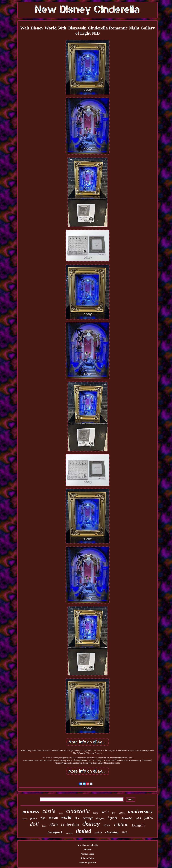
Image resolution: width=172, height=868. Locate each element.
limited (83, 831)
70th (43, 818)
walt (105, 812)
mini (138, 818)
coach (25, 819)
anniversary (140, 811)
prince (34, 818)
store (107, 825)
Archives (88, 850)
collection (70, 825)
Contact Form (87, 854)
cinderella (78, 811)
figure (61, 813)
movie (53, 818)
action (98, 832)
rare (125, 832)
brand (96, 813)
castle (49, 811)
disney (91, 824)
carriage (88, 818)
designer (100, 818)
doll (34, 824)
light (44, 826)
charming (112, 832)
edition (121, 824)
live (114, 813)
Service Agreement (87, 862)
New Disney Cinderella (88, 845)
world (66, 817)
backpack (55, 832)
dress (122, 813)
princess (31, 811)
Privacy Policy (88, 858)
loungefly (139, 825)
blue (77, 818)
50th (54, 825)
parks (149, 817)
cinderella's (127, 818)
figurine (113, 818)
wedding (69, 833)
